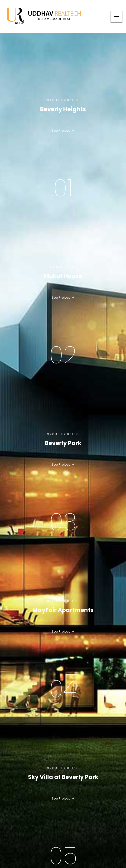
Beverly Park (63, 443)
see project (63, 131)
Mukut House (63, 276)
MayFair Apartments (63, 610)
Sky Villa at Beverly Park (63, 777)
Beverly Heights (63, 109)
